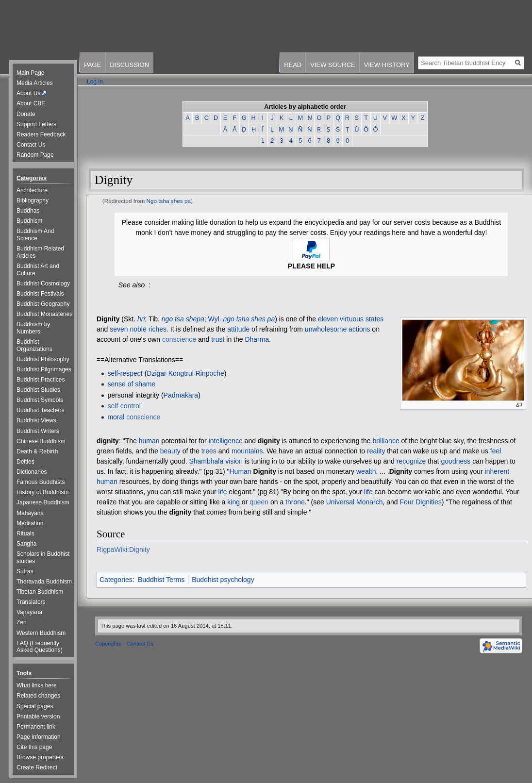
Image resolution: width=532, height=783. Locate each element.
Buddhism (29, 221)
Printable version (38, 716)
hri (141, 319)
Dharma (257, 339)
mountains (247, 451)
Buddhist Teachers (41, 410)
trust (218, 339)
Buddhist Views (36, 420)
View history (387, 65)
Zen (22, 622)
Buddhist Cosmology (43, 283)
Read (293, 65)
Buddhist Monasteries (44, 314)
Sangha (26, 544)
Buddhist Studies (38, 390)
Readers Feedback (41, 134)
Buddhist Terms (161, 580)
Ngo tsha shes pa (169, 201)
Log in (95, 82)
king (233, 502)
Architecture (32, 190)
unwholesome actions (338, 329)
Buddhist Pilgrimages (44, 369)
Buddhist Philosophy (43, 359)
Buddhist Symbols (40, 400)
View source (332, 65)
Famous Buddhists (41, 482)
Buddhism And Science (35, 235)
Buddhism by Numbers (33, 328)
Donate (26, 114)
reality (376, 451)
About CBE (31, 103)
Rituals (25, 533)
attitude (238, 329)
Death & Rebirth (37, 451)
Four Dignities (420, 502)
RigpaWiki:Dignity (123, 550)
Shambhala (206, 461)
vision (234, 461)
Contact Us (31, 145)
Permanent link (36, 727)
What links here (37, 685)
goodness (456, 461)
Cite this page (34, 747)
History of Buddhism (42, 492)
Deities (25, 462)
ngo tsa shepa (183, 319)
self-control (124, 406)
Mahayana (30, 513)
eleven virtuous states (351, 319)
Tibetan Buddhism (40, 592)
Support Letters (36, 124)
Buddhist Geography (43, 304)
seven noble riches (138, 329)
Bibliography (33, 200)
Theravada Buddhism (44, 582)
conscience (179, 339)
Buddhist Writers (38, 431)
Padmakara (181, 395)
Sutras (25, 571)
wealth (366, 471)
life (223, 492)
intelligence (226, 441)
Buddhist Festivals (40, 294)
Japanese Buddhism (43, 502)
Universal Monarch (355, 502)
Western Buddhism (41, 633)
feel (496, 451)
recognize (411, 461)
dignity (108, 441)
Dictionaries (32, 472)
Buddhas (28, 211)
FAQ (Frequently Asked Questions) (40, 647)
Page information (39, 737)
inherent (497, 471)
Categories (116, 580)
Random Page (35, 155)
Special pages (35, 706)
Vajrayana (29, 612)
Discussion (129, 65)
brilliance (386, 441)
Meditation (30, 523)
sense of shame (131, 384)
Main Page (30, 73)
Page (92, 65)
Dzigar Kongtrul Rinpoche (185, 373)
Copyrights (108, 644)
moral (116, 417)
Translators (31, 602)
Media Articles (35, 83)
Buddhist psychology (223, 580)
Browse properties (40, 757)
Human (241, 471)
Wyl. (215, 319)
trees (209, 451)
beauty (170, 451)
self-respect (125, 373)
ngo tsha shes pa (249, 319)
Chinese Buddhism (41, 441)
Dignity (108, 319)
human (149, 441)
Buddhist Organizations (34, 345)
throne (295, 502)
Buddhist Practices (41, 380)
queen (259, 502)
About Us (28, 93)
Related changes (38, 696)
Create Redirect (37, 767)
